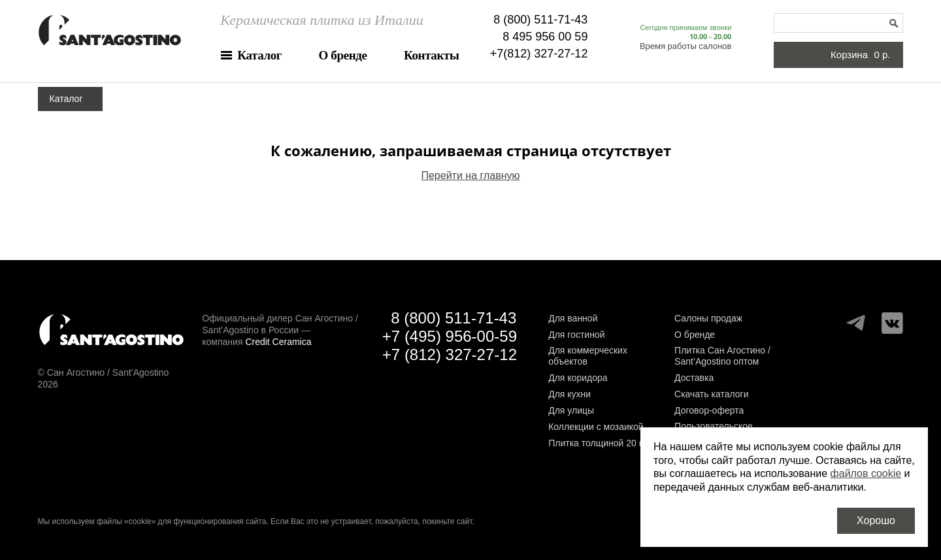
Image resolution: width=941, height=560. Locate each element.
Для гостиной (576, 335)
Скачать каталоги (711, 394)
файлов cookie (866, 473)
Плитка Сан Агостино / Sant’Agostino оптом (722, 356)
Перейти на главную (470, 175)
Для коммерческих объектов (588, 356)
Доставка (694, 378)
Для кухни (570, 394)
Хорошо (876, 520)
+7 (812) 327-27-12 (450, 354)
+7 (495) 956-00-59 (450, 336)
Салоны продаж (708, 318)
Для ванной (573, 318)
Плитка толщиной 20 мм (600, 443)
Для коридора (578, 378)
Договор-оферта (709, 410)
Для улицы (571, 410)
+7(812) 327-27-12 (539, 54)
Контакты (431, 55)
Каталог (259, 55)
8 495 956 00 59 (545, 37)
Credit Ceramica (278, 342)
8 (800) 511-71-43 (540, 20)
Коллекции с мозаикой (596, 427)
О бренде (343, 55)
